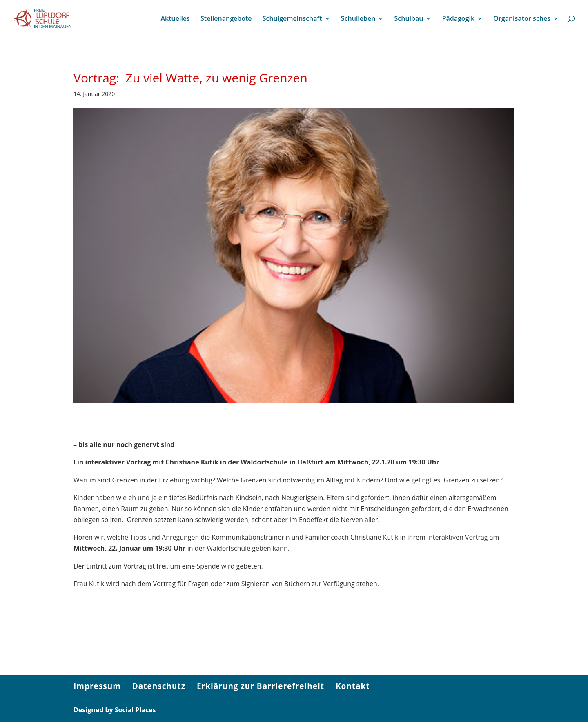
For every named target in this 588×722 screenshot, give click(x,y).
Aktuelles (175, 19)
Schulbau (409, 19)
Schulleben (358, 19)
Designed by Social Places (115, 710)
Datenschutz (159, 686)
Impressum (97, 686)
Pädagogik (458, 19)
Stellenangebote (226, 19)
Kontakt (353, 686)
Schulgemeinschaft (292, 19)
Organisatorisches (522, 19)
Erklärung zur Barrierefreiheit (261, 686)
